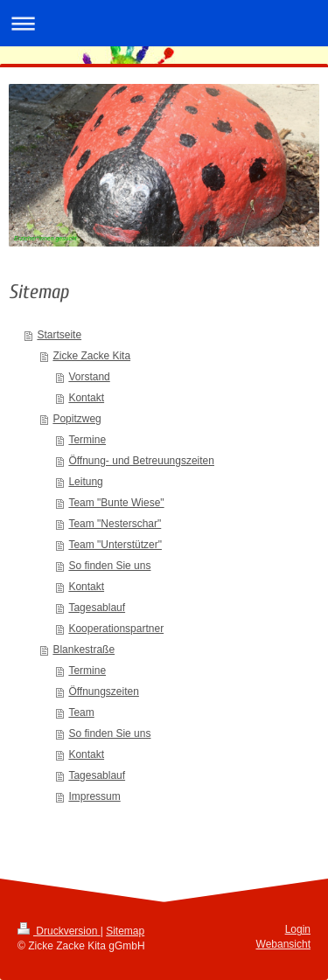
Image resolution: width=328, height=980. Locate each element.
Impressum (94, 796)
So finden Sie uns (109, 566)
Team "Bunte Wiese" (116, 503)
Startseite (59, 335)
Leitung (85, 482)
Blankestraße (84, 650)
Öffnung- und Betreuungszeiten (141, 461)
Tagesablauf (97, 608)
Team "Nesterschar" (115, 524)
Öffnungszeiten (104, 692)
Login (298, 929)
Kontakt (86, 398)
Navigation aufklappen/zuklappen (164, 23)
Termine (87, 440)
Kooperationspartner (116, 629)
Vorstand (89, 377)
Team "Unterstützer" (115, 545)
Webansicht (283, 944)
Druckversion (59, 931)
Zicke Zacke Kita (91, 356)
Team (81, 712)
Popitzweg (77, 419)
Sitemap (125, 931)
